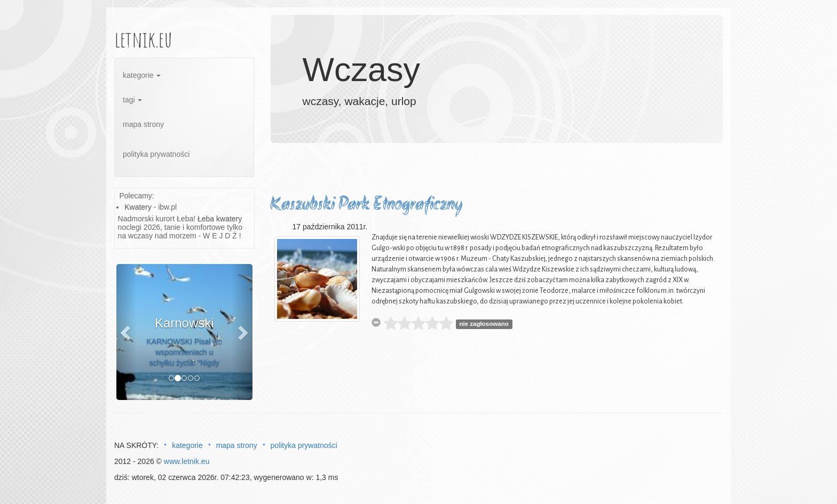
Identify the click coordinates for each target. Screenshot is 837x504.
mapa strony (143, 124)
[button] (127, 332)
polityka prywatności (156, 154)
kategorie (142, 75)
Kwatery (138, 207)
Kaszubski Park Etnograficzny (366, 205)
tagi (132, 100)
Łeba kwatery (220, 219)
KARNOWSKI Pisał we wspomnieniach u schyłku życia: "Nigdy (184, 352)
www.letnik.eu (187, 461)
